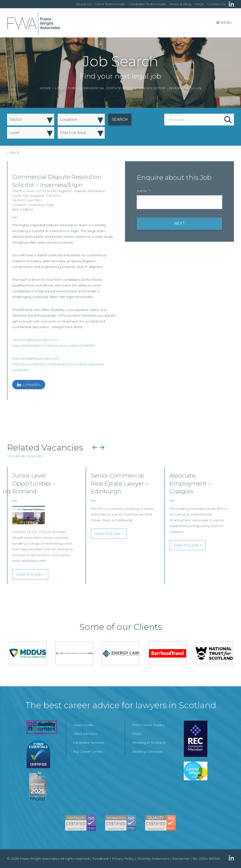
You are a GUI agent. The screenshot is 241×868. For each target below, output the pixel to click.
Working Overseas (147, 751)
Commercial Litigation (54, 191)
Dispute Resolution (90, 191)
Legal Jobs (66, 88)
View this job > (30, 574)
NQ (25, 196)
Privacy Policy (123, 859)
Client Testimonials (110, 4)
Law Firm (34, 200)
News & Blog (180, 4)
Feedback (100, 859)
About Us (84, 4)
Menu (224, 23)
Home (45, 88)
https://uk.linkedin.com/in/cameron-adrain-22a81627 (54, 346)
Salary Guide (83, 725)
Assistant (37, 196)
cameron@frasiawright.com (35, 340)
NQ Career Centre (88, 751)
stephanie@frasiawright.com (36, 358)
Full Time (53, 196)
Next (102, 447)
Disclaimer (181, 859)
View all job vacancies (25, 456)
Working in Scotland (149, 743)
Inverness (36, 205)
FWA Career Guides (148, 725)
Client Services (85, 734)
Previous (95, 447)
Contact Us (216, 4)
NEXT (180, 223)
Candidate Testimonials (147, 4)
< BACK (13, 153)
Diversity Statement (153, 859)
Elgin (50, 205)
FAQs (199, 4)
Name (143, 191)
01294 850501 (209, 859)
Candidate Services (89, 743)
